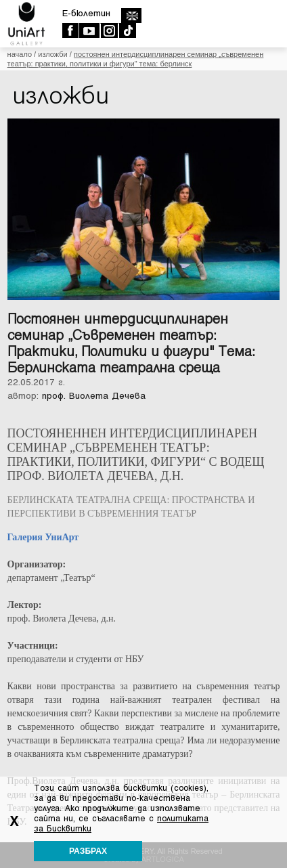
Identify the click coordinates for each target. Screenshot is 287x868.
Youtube (89, 30)
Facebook (70, 30)
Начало (20, 54)
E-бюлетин (86, 13)
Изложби (53, 54)
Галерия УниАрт (43, 537)
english (131, 16)
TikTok (127, 30)
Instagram (109, 30)
